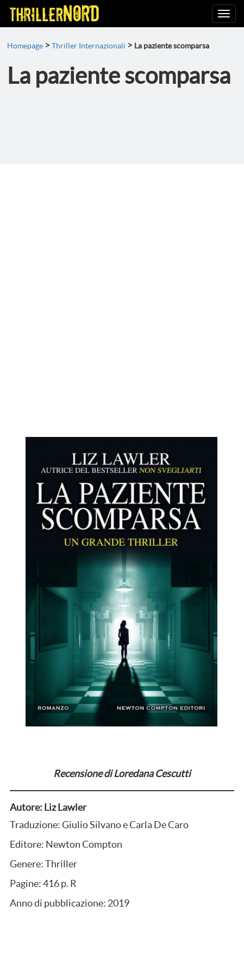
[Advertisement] (122, 291)
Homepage (25, 46)
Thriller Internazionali (89, 46)
